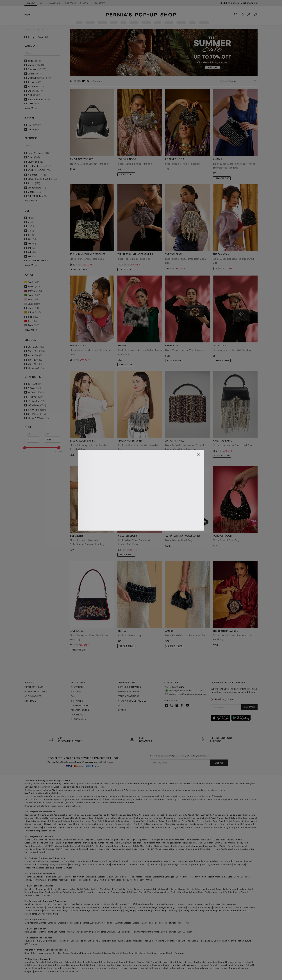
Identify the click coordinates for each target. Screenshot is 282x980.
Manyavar (29, 818)
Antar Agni (86, 815)
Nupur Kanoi (170, 818)
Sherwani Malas (119, 892)
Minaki (28, 864)
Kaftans (140, 877)
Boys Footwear (168, 932)
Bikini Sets (227, 877)
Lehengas (29, 877)
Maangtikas (110, 904)
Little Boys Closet (96, 941)
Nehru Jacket (43, 889)
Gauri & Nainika (71, 818)
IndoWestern (163, 892)
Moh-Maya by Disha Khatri (63, 861)
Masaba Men (211, 846)
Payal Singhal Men (237, 846)
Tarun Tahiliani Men (193, 843)
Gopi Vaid (248, 824)
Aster (166, 861)
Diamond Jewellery (110, 907)
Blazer (129, 932)
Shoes (29, 910)
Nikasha (28, 824)
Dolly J (137, 815)
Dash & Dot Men (40, 840)
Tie (37, 895)
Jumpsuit (77, 892)
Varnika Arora (85, 861)
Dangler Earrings (167, 907)
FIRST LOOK (99, 3)
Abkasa (59, 846)
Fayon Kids (30, 941)
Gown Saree (103, 880)
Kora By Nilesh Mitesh (35, 852)
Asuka (216, 840)
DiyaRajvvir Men (104, 846)
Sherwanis (91, 877)
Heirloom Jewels (195, 904)
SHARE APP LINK (250, 707)
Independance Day (47, 953)
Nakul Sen (158, 818)
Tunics (148, 877)
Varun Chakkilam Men (244, 849)
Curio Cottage (32, 861)
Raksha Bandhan (71, 953)
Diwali (28, 953)
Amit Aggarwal (66, 824)
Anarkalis (40, 877)
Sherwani (63, 889)
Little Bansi (53, 941)
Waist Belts (105, 910)
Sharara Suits (88, 923)
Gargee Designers (122, 846)
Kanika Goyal (197, 824)
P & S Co (41, 941)
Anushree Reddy (101, 815)
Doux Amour (88, 864)
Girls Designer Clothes (35, 923)
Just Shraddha (227, 861)
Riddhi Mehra (54, 821)
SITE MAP (122, 710)
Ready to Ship (130, 880)
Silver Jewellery (129, 907)
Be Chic (144, 864)
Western (151, 892)
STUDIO (84, 3)
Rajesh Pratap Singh (36, 821)
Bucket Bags (161, 910)
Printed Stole (52, 914)
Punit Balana (231, 818)
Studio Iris (207, 827)
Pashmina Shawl (239, 910)
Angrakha (38, 892)
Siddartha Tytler (156, 821)
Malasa (109, 827)
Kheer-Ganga (31, 843)
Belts (46, 910)
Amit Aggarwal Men (172, 843)
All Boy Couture (214, 941)
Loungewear (103, 892)
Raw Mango (30, 815)
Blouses (75, 880)
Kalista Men (138, 846)
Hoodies (147, 889)
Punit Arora (30, 849)
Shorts (164, 889)
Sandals (38, 910)
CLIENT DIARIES (78, 719)
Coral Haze (155, 864)
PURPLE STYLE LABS (34, 687)
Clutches (74, 910)
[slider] (25, 448)
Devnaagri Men (134, 843)
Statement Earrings (148, 907)
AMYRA (184, 864)
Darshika (87, 843)
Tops (132, 877)
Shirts (53, 889)
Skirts (236, 877)
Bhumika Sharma (105, 824)
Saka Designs (198, 941)
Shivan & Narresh (44, 818)
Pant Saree (116, 880)
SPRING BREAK (154, 849)
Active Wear (240, 892)
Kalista (100, 818)
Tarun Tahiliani (173, 821)
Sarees (61, 877)
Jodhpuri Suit (245, 889)
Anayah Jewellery (59, 864)
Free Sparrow (151, 941)
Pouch (95, 910)
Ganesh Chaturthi (112, 953)
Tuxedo (28, 892)
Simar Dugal (98, 827)
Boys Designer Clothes (35, 932)
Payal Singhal (189, 821)
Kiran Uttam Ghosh (114, 818)
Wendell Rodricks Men (174, 849)
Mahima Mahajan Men (192, 846)
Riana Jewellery (41, 864)
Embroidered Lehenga (69, 923)
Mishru (148, 818)
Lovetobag (75, 864)
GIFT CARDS (77, 701)
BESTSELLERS (77, 687)
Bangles (75, 904)
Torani (87, 827)
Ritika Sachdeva (46, 868)
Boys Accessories (186, 932)
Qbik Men (208, 843)
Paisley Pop (239, 864)
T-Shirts (172, 889)
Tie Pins (117, 889)
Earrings (40, 904)
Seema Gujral (140, 821)
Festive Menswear (214, 892)
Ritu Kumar (85, 821)
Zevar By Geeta (186, 861)
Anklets (182, 904)
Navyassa (111, 941)
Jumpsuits (29, 880)
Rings (67, 904)
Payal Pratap (217, 818)
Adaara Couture (193, 827)
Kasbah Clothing (154, 846)
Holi (34, 953)
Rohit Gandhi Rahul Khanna (227, 821)
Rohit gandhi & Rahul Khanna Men (168, 840)
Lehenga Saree (88, 880)
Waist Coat (106, 889)
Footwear (29, 895)
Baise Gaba (236, 815)
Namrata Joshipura (85, 824)
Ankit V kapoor (86, 840)
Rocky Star (171, 815)
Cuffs (49, 904)
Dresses (102, 877)
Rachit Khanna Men (34, 846)
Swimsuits (41, 880)
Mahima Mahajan (134, 818)
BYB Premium (31, 944)
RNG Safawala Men (65, 849)
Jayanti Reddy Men (222, 849)
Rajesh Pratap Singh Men (128, 840)
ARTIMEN (49, 846)
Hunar (174, 861)
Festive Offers (145, 880)
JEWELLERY (54, 3)
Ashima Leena (249, 821)
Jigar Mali (178, 827)
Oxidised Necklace (242, 907)
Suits (79, 889)
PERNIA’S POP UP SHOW (36, 692)
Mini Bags (174, 910)
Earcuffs (132, 904)
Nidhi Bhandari (119, 864)
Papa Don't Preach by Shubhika (193, 818)
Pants (86, 889)
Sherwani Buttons (205, 889)
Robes (156, 889)
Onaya (58, 818)
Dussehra (97, 953)
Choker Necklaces (222, 907)
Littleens (186, 941)
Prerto (59, 868)
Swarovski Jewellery (35, 907)
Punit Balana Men (151, 843)
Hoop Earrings (205, 907)
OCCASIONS (77, 715)
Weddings (152, 953)
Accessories (89, 892)
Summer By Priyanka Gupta (214, 815)
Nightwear (64, 880)
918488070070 (250, 3)
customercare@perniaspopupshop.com (184, 693)
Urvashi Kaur (32, 831)
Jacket (121, 932)
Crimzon (68, 868)
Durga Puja (128, 953)
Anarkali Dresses (123, 923)
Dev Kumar (99, 843)
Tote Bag (185, 910)
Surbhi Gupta (121, 827)
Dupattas (53, 880)
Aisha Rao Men (72, 846)
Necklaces (29, 904)
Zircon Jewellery (55, 907)
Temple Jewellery (90, 907)
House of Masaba (33, 827)
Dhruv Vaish (55, 840)
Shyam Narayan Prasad (177, 824)
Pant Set (229, 892)
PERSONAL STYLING (80, 710)
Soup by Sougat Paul (230, 824)
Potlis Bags (63, 910)
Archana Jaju (136, 827)
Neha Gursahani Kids (170, 941)
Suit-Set (191, 889)
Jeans (219, 889)
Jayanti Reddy (87, 818)
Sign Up (219, 763)
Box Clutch (224, 910)
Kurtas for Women (75, 877)
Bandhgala (50, 892)
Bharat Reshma (74, 843)
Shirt (136, 932)
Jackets (245, 877)
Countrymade (70, 840)
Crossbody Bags (145, 910)
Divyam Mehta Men (104, 840)
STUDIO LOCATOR (33, 696)
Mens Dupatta (64, 892)
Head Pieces (144, 904)
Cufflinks (133, 892)
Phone (231, 699)
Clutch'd (126, 861)
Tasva (27, 840)
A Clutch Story (103, 864)
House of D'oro (244, 861)
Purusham (60, 843)
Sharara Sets (121, 877)
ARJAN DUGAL (87, 846)
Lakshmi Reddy (78, 941)
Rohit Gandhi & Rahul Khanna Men (93, 849)
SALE (73, 696)
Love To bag (100, 861)
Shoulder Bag (198, 910)
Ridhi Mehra (249, 815)
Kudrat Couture (171, 846)
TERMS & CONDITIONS (128, 696)
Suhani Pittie (31, 868)
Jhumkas (181, 907)
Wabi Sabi (206, 840)
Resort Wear (214, 877)
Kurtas (72, 889)
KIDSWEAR (70, 3)
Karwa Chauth (166, 953)
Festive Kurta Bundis (181, 892)
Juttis (53, 910)
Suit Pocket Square (132, 889)
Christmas (140, 953)
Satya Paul (74, 815)
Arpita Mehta (50, 827)
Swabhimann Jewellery (207, 861)
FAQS (120, 705)
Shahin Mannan (248, 827)
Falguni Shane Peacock (153, 815)
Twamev (239, 840)
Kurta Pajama (230, 889)
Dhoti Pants (182, 877)
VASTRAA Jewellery (153, 861)
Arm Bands (171, 904)
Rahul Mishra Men (46, 849)
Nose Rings (97, 904)
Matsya (78, 827)
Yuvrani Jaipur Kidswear (130, 941)
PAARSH (222, 846)
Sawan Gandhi (66, 827)
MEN (42, 3)
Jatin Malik (220, 843)
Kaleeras (122, 904)
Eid (60, 953)
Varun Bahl (39, 824)
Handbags (85, 910)
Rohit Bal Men (193, 840)
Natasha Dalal (45, 815)
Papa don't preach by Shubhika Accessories (210, 864)
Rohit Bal (96, 821)
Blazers (182, 889)
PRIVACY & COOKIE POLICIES (132, 701)
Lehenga (52, 923)
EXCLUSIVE (76, 692)
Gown (110, 877)
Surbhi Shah (140, 824)
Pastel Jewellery (72, 907)
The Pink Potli (114, 861)
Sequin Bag (211, 910)
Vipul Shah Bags (170, 864)
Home (27, 29)
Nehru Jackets (74, 932)
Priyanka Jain (212, 824)
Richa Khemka (159, 827)
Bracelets (58, 904)
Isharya (44, 861)
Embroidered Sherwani (105, 932)
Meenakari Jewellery (226, 904)
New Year (180, 953)
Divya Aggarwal (155, 824)
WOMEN (31, 3)
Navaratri (86, 953)
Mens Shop (198, 892)
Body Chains (158, 904)
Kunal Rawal (227, 840)
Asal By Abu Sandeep (121, 815)
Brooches (45, 895)
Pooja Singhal (60, 815)
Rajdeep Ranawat (248, 818)
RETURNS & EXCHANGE (128, 692)
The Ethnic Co (46, 843)
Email (216, 699)
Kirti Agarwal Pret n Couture (237, 941)
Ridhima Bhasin (70, 821)
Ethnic (142, 892)
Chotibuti (65, 941)
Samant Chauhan (124, 824)
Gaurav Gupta (204, 821)
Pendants (210, 904)
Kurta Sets (51, 877)
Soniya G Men (138, 849)
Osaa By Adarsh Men (189, 815)
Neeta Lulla (52, 824)
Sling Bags (130, 910)
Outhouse (137, 861)
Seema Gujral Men (121, 849)
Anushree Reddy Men (238, 843)
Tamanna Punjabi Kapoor (227, 827)
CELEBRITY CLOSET (80, 705)
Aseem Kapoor (48, 831)
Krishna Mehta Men (115, 843)
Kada (254, 907)
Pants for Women (197, 877)
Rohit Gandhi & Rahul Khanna (117, 821)
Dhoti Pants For (150, 923)
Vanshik (145, 840)
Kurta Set (101, 923)
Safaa (147, 827)
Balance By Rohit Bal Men (199, 849)
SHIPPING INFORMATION (129, 687)
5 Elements (133, 864)
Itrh (170, 827)
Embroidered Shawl (34, 914)
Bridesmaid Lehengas (164, 877)
